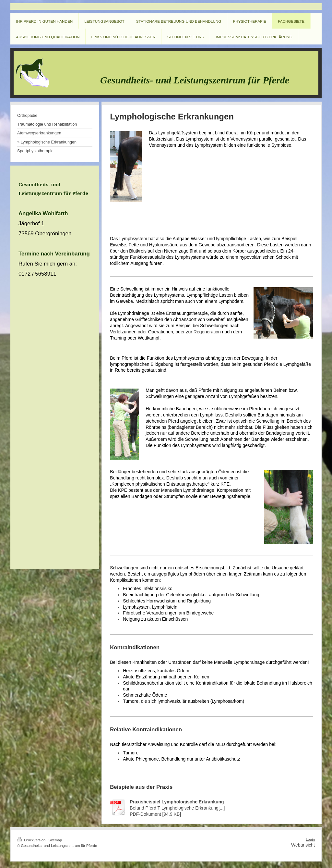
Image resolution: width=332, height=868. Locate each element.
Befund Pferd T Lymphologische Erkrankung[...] (177, 808)
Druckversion (32, 840)
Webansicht (303, 845)
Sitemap (55, 840)
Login (310, 839)
